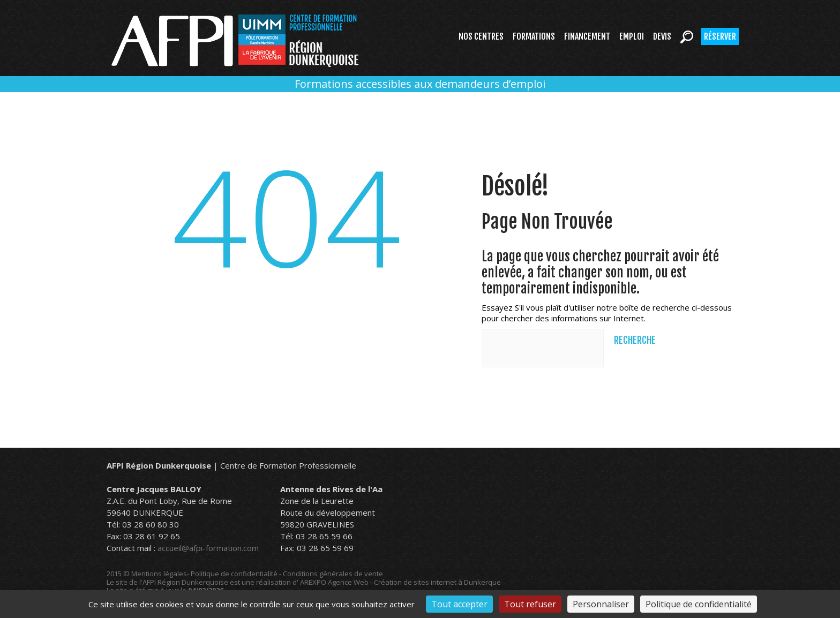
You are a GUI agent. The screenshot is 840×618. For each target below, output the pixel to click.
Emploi (632, 36)
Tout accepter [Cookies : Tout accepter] (459, 604)
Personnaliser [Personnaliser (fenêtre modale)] (601, 604)
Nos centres (481, 36)
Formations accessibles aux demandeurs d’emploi (420, 84)
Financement (587, 36)
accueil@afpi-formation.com (208, 548)
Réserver (720, 36)
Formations (534, 36)
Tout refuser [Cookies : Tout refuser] (530, 604)
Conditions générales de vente (333, 574)
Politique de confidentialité (234, 574)
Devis (662, 36)
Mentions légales (159, 574)
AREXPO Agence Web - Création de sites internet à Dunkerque (400, 582)
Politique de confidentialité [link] (699, 604)
